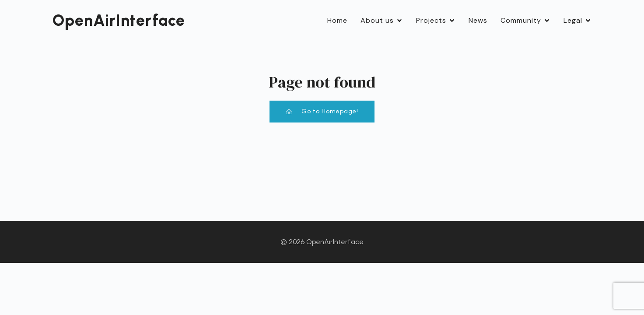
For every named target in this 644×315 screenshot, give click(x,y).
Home (337, 20)
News (478, 20)
